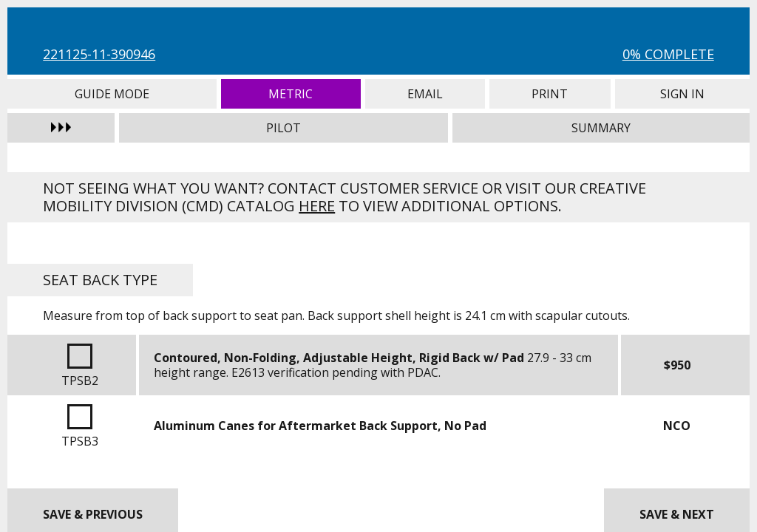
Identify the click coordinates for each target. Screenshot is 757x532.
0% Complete (668, 54)
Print (550, 94)
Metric (291, 94)
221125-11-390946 (99, 54)
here (317, 206)
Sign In (682, 94)
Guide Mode (112, 94)
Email (425, 94)
